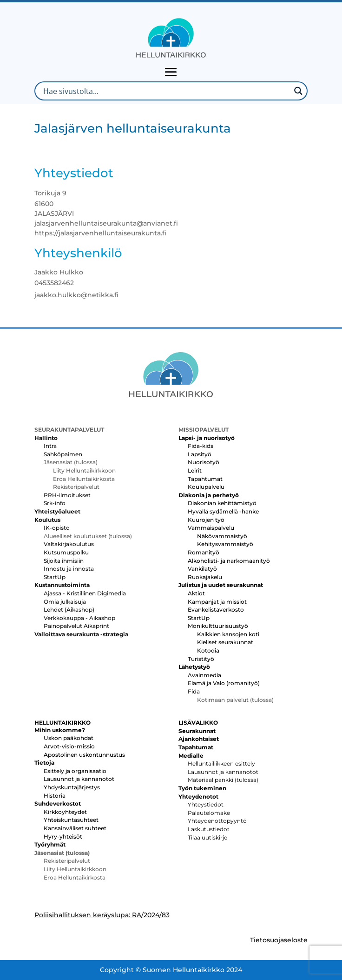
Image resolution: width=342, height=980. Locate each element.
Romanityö (204, 552)
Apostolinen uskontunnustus (84, 755)
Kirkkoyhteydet (65, 812)
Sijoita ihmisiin (64, 561)
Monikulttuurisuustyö (218, 626)
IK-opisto (57, 528)
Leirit (195, 470)
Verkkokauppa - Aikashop (79, 618)
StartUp (55, 577)
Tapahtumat (205, 479)
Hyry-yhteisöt (63, 837)
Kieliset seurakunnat (225, 642)
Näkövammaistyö (222, 536)
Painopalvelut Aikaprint (76, 626)
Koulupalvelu (206, 487)
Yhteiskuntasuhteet (71, 820)
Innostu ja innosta (69, 569)
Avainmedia (204, 675)
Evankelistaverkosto (216, 610)
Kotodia (208, 650)
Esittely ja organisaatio (75, 771)
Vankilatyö (202, 569)
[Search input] (166, 91)
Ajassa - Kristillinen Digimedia (85, 593)
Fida (194, 691)
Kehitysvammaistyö (225, 544)
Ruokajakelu (205, 577)
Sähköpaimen (63, 454)
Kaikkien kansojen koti (228, 634)
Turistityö (201, 659)
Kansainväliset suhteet (75, 828)
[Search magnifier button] (298, 91)
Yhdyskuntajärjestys (72, 787)
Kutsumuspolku (66, 552)
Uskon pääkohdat (69, 738)
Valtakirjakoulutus (69, 544)
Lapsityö (200, 454)
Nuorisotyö (204, 462)
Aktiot (196, 593)
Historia (55, 796)
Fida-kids (201, 446)
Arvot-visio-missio (69, 746)
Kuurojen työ (206, 520)
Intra (50, 446)
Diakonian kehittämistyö (222, 503)
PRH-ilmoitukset (67, 495)
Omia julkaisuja (65, 602)
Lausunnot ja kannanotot (79, 779)
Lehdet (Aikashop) (69, 610)
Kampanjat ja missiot (217, 602)
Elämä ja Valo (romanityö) (224, 683)
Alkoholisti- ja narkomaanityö (229, 561)
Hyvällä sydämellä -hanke (223, 511)
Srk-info (55, 503)
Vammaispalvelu (211, 528)
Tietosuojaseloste (279, 940)
